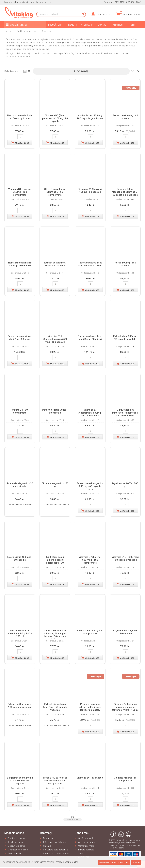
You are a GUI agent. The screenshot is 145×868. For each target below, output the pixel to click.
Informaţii (86, 25)
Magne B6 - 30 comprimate (20, 411)
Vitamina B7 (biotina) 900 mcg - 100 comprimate (90, 560)
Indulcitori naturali (15, 842)
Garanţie (45, 846)
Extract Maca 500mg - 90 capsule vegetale (125, 338)
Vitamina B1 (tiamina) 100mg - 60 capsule (90, 190)
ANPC (79, 854)
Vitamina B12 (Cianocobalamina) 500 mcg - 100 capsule (55, 339)
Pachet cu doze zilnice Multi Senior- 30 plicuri (90, 264)
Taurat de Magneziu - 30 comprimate (20, 485)
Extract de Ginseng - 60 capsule (125, 117)
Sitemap (45, 861)
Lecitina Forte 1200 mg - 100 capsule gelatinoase (90, 117)
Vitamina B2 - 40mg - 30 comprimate (90, 632)
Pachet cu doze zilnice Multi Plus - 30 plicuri (20, 338)
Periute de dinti (13, 854)
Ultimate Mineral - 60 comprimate (125, 779)
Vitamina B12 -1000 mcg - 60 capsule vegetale (125, 558)
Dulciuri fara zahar (15, 846)
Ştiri (133, 25)
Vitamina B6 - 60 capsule (90, 778)
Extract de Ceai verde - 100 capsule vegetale (20, 705)
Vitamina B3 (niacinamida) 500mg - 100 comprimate (90, 413)
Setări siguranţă (84, 838)
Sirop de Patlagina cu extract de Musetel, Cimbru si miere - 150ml (125, 707)
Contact (103, 25)
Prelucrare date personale (54, 850)
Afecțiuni (118, 25)
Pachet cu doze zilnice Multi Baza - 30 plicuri (90, 338)
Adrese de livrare (85, 842)
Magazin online (16, 25)
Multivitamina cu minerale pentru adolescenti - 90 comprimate (55, 561)
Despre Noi (47, 838)
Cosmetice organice (16, 850)
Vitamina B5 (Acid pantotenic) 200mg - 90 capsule (55, 118)
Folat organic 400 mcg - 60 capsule (20, 558)
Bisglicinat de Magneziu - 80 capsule (125, 632)
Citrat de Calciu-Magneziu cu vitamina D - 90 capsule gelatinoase (125, 192)
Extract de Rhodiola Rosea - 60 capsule (55, 264)
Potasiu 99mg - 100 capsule (125, 264)
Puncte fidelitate (84, 850)
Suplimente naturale (16, 838)
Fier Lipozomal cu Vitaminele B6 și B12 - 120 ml (20, 633)
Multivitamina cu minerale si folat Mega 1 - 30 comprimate (125, 413)
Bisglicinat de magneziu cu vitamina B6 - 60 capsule (20, 781)
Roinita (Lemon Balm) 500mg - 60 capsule (20, 264)
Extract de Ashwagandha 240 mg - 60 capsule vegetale (90, 486)
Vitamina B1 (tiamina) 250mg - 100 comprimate (20, 192)
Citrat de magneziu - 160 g (55, 485)
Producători (54, 25)
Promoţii (72, 25)
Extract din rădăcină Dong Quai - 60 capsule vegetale (55, 707)
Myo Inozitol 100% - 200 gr (125, 485)
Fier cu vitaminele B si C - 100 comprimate (20, 117)
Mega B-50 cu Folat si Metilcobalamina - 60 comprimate (55, 781)
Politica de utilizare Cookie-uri (54, 855)
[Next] (138, 71)
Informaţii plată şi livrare (53, 842)
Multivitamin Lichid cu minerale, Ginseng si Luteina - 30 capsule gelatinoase (55, 635)
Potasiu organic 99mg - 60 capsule (55, 411)
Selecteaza (12, 71)
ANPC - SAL (82, 857)
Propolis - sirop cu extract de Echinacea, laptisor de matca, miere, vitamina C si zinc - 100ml (90, 710)
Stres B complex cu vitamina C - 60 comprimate (55, 192)
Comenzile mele (84, 846)
